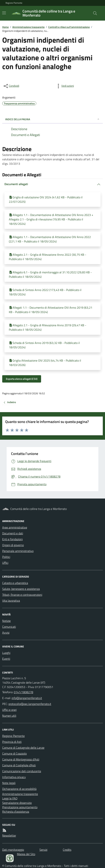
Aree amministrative (15, 527)
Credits (67, 850)
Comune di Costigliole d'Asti (19, 765)
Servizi (43, 850)
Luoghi (6, 653)
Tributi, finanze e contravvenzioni (22, 595)
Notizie (6, 621)
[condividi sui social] (11, 86)
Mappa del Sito (26, 854)
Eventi (6, 659)
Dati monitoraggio (13, 850)
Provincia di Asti (12, 742)
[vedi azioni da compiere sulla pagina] (65, 86)
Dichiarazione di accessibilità (19, 789)
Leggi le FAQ (10, 798)
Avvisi (6, 633)
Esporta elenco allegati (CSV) (22, 379)
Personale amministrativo (18, 551)
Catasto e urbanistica (15, 583)
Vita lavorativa (11, 601)
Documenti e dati (13, 533)
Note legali (9, 783)
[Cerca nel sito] (94, 13)
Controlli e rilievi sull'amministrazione (69, 27)
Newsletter (9, 835)
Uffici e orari (9, 710)
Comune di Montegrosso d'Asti (21, 759)
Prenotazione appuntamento (20, 807)
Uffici (5, 563)
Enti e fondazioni (12, 539)
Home (5, 27)
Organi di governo (13, 545)
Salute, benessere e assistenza (21, 589)
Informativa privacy (14, 777)
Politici (6, 557)
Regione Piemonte (14, 3)
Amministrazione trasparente (28, 27)
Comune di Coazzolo (14, 753)
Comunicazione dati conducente (22, 771)
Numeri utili (9, 716)
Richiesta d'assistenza (16, 812)
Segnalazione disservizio (17, 803)
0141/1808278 (23, 692)
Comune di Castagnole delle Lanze (23, 748)
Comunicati (9, 627)
